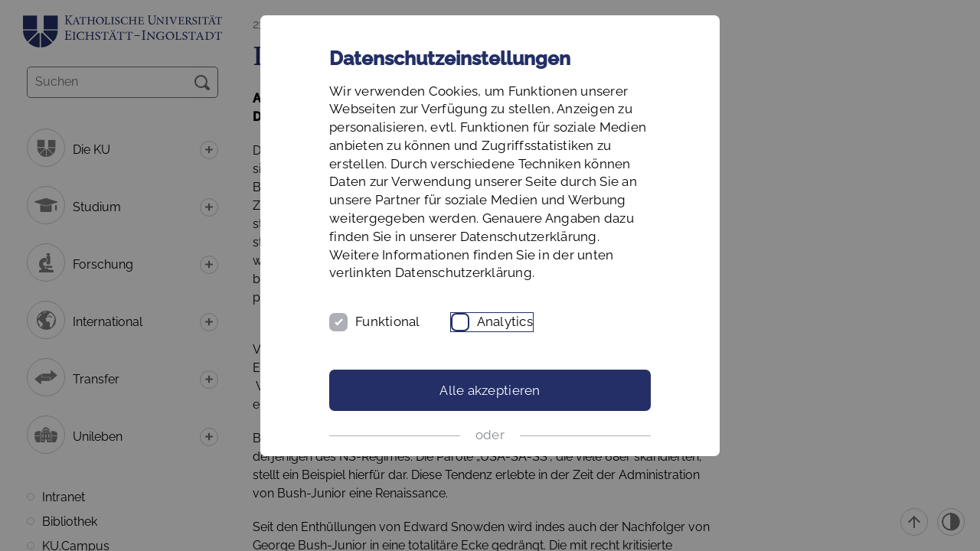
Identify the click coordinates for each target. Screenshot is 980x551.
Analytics (505, 321)
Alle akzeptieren (490, 390)
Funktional (388, 321)
